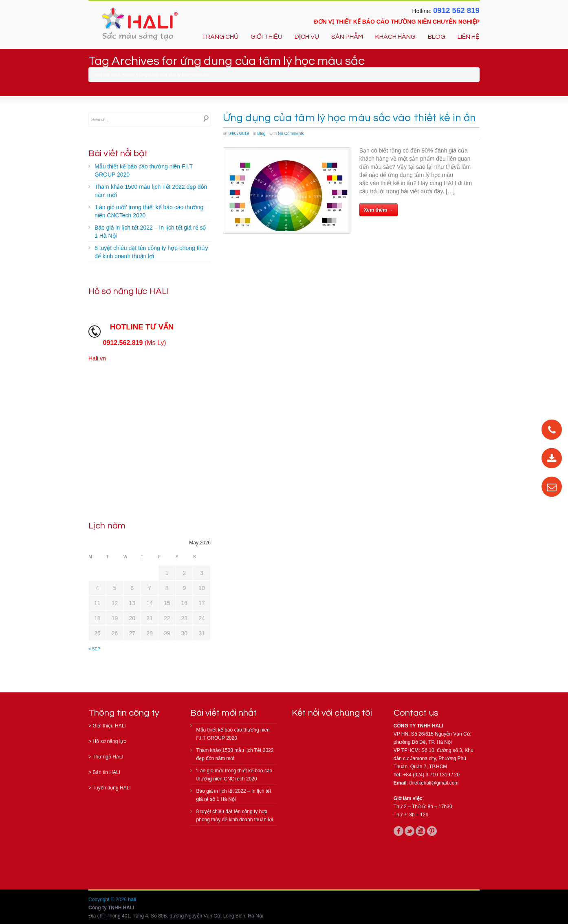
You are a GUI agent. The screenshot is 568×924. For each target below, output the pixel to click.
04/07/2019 (239, 134)
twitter (409, 831)
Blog (262, 134)
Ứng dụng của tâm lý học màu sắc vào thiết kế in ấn (349, 118)
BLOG (437, 37)
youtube (420, 831)
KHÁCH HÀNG (395, 37)
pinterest (432, 831)
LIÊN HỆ (469, 37)
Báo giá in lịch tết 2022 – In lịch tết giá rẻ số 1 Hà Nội (150, 232)
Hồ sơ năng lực (109, 741)
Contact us (416, 713)
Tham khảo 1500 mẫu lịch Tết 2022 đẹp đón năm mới (151, 191)
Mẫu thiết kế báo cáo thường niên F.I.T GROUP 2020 (144, 170)
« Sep (95, 649)
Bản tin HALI (106, 772)
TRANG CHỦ (220, 37)
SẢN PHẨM (347, 37)
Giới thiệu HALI (109, 726)
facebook (398, 831)
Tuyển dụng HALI (112, 788)
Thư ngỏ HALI (108, 757)
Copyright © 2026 (108, 900)
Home (129, 75)
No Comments (291, 134)
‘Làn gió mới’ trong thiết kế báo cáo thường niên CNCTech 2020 (149, 211)
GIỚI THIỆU (266, 37)
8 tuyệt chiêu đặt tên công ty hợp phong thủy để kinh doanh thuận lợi (151, 252)
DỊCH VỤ (307, 37)
